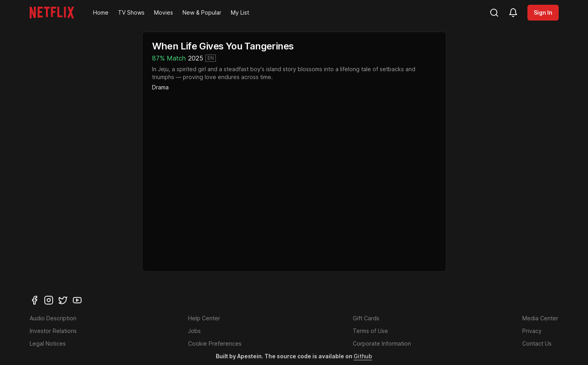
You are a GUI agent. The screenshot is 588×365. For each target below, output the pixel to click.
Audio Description (53, 318)
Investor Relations (53, 331)
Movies (164, 12)
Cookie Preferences (215, 343)
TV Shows (131, 12)
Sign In (543, 12)
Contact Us (537, 343)
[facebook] (34, 300)
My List (240, 12)
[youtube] (77, 300)
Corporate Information (382, 343)
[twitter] (63, 300)
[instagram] (49, 300)
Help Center (204, 318)
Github (363, 356)
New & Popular (202, 12)
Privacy (532, 331)
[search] (494, 13)
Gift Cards (366, 318)
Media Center (540, 318)
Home (101, 12)
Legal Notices (48, 343)
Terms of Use (370, 331)
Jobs (194, 331)
